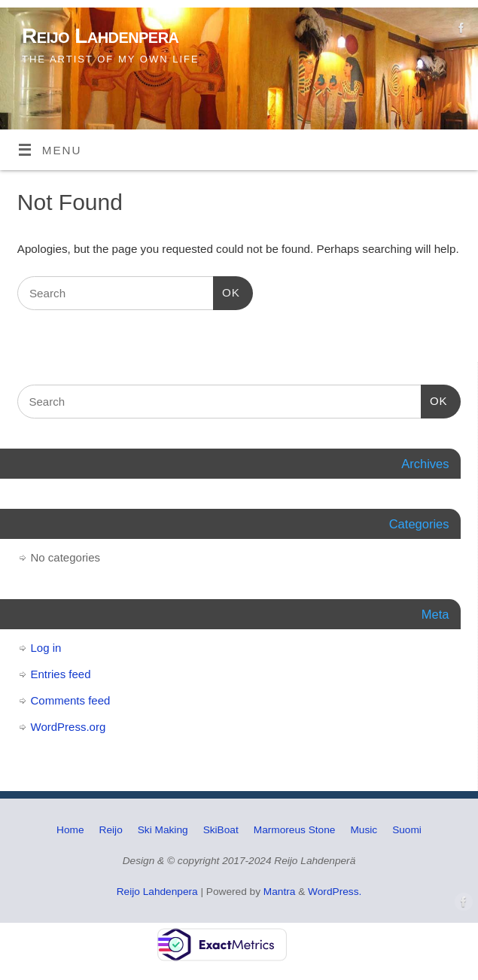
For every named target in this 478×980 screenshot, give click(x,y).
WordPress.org (69, 727)
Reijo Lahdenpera (100, 36)
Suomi (407, 830)
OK (227, 291)
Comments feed (71, 700)
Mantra (280, 892)
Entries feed (61, 674)
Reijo (111, 830)
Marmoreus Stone (295, 830)
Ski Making (163, 830)
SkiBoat (221, 830)
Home (70, 830)
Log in (46, 648)
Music (364, 830)
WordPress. (335, 892)
